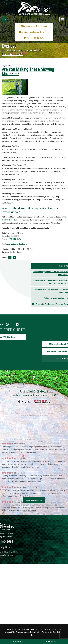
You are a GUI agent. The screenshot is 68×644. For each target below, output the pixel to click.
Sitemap (19, 632)
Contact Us (51, 641)
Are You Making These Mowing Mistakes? (28, 72)
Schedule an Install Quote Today (34, 26)
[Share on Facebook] (10, 258)
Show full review (31, 502)
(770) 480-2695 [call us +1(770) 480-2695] (17, 641)
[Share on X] (15, 258)
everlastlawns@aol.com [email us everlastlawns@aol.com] (17, 244)
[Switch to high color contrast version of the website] (5, 19)
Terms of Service (49, 632)
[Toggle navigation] (63, 19)
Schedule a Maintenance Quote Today (34, 32)
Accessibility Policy (32, 632)
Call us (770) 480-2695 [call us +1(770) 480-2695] (34, 38)
